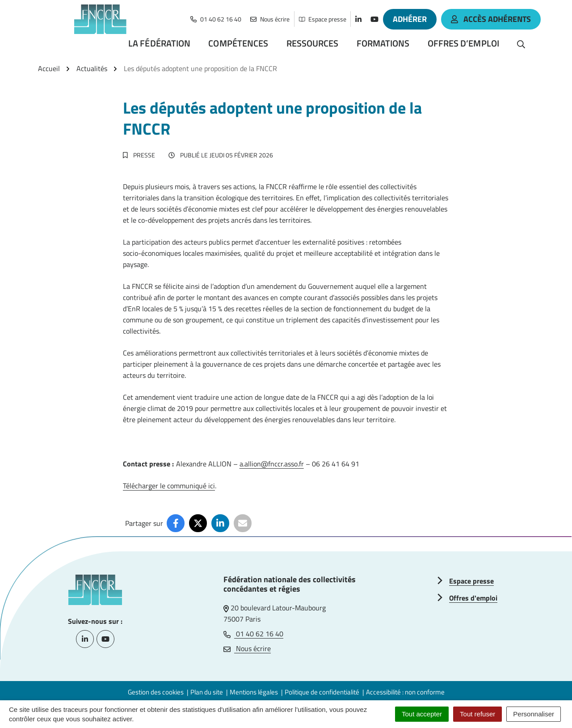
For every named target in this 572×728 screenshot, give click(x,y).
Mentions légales (254, 692)
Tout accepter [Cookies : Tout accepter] (422, 714)
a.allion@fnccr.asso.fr (272, 464)
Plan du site (207, 692)
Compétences (238, 43)
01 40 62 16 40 (253, 634)
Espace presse (471, 581)
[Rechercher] (521, 43)
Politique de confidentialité (322, 692)
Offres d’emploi (464, 43)
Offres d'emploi (473, 598)
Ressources (313, 43)
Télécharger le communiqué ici (169, 486)
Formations (383, 43)
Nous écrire (247, 648)
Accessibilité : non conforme (405, 692)
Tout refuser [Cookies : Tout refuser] (477, 714)
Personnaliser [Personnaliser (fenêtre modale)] (534, 714)
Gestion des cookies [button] (156, 692)
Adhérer (410, 19)
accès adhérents (491, 19)
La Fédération (159, 43)
